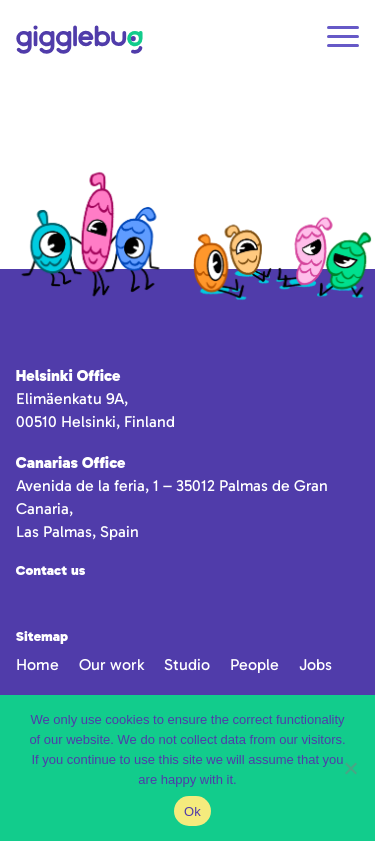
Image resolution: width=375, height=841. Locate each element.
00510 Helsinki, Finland (95, 421)
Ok (192, 811)
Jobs (315, 664)
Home (37, 664)
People (254, 664)
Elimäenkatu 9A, (72, 398)
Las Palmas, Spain (77, 531)
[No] (350, 768)
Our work (111, 664)
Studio (187, 664)
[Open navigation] (343, 40)
